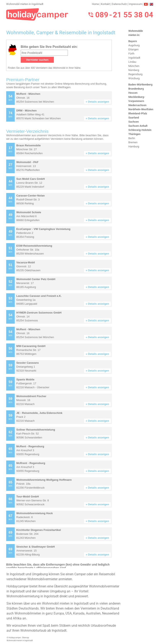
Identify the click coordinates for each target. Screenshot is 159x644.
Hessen (133, 93)
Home (95, 4)
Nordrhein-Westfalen (141, 109)
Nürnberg (134, 70)
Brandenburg (136, 89)
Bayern (133, 41)
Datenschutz (119, 4)
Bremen (133, 142)
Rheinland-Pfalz (138, 113)
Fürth (131, 54)
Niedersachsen (137, 105)
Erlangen (133, 49)
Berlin (132, 138)
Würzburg (134, 78)
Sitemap (26, 638)
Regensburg (135, 74)
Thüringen (134, 134)
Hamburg (134, 146)
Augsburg (134, 45)
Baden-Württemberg (140, 85)
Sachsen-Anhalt (138, 126)
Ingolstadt (134, 58)
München (134, 66)
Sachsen (134, 122)
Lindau (132, 62)
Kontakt (105, 4)
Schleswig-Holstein (140, 130)
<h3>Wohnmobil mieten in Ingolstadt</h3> (64, 304)
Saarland (134, 118)
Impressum (135, 4)
